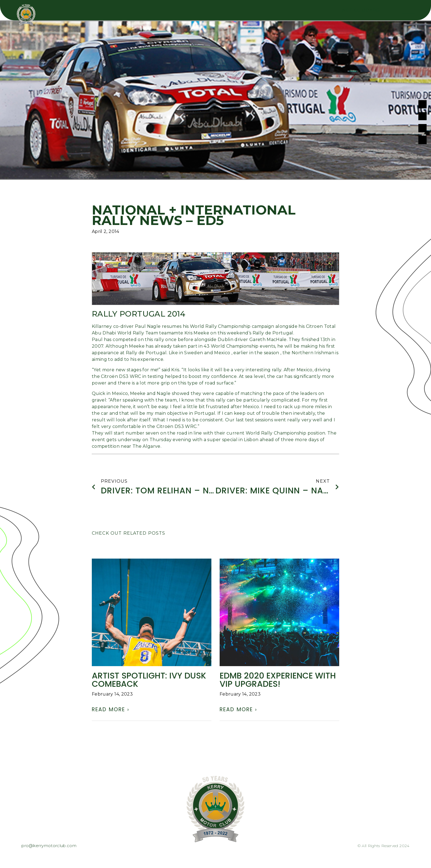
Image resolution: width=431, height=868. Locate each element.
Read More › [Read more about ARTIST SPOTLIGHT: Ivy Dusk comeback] (110, 711)
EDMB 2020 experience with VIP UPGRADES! (278, 681)
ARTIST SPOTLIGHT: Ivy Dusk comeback (149, 681)
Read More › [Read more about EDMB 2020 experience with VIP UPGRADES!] (238, 711)
